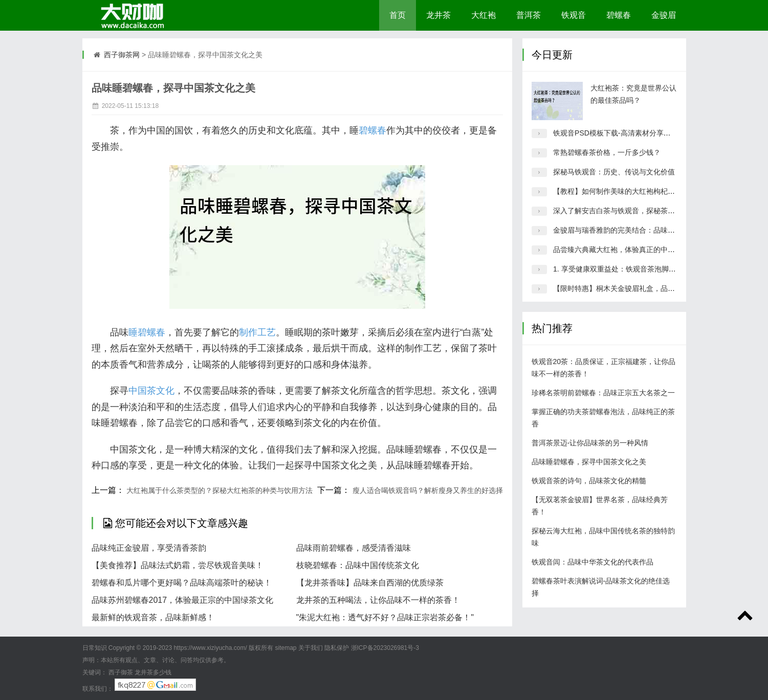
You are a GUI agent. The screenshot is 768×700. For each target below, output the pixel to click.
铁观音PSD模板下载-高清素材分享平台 (615, 133)
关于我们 (311, 648)
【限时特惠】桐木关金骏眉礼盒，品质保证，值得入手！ (643, 288)
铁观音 (574, 15)
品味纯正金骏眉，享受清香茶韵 (149, 548)
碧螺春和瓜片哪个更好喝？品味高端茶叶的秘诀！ (182, 583)
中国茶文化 (151, 391)
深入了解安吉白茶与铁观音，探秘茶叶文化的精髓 (632, 211)
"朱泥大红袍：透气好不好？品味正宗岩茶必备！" (385, 617)
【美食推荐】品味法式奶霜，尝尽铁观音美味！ (178, 565)
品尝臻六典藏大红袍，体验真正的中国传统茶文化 (632, 250)
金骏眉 (664, 15)
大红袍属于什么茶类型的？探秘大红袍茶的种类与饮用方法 (220, 490)
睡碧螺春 (147, 332)
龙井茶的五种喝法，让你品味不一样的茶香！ (378, 600)
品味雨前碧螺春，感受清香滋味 (354, 548)
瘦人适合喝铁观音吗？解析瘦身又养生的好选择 (428, 490)
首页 (398, 15)
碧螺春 (619, 15)
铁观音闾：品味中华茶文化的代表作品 (593, 562)
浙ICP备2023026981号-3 (385, 648)
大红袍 (484, 15)
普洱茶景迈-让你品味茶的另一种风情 (590, 443)
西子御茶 (121, 672)
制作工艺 (257, 332)
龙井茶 (438, 15)
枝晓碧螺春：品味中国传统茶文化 (358, 565)
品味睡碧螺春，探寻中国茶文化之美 (589, 462)
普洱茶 (529, 15)
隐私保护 (337, 648)
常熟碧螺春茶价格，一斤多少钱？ (607, 152)
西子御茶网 (122, 55)
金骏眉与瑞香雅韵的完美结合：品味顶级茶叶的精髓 (635, 230)
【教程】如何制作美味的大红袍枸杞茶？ (618, 191)
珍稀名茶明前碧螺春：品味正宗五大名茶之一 (603, 393)
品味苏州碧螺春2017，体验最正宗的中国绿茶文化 (183, 600)
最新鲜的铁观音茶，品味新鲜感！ (153, 617)
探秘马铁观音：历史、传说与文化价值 (614, 172)
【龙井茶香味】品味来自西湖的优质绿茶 (370, 583)
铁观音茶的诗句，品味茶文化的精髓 (589, 481)
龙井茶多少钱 (153, 672)
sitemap (286, 648)
